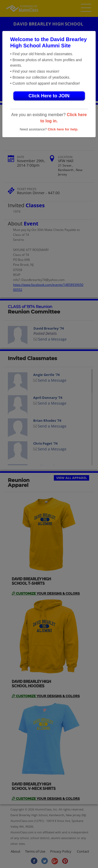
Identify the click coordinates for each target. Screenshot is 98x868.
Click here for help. (63, 129)
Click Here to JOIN (49, 96)
